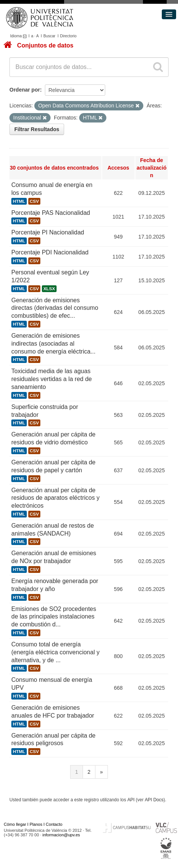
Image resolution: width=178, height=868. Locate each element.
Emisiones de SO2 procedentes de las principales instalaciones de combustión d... (54, 617)
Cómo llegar (15, 824)
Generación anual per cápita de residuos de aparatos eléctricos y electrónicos (55, 498)
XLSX (49, 289)
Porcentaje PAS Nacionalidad (51, 213)
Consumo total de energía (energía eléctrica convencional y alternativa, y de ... (55, 652)
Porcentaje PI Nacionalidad (48, 232)
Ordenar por (25, 90)
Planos (36, 824)
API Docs (154, 800)
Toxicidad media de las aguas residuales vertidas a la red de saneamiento (51, 379)
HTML (19, 201)
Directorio (68, 36)
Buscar (49, 36)
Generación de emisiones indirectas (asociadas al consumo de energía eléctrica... (53, 344)
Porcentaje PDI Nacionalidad (50, 252)
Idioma (19, 36)
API (131, 800)
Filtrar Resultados (37, 129)
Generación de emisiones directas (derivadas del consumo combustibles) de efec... (55, 308)
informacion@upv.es (61, 835)
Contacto (54, 824)
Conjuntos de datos (45, 45)
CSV (34, 201)
